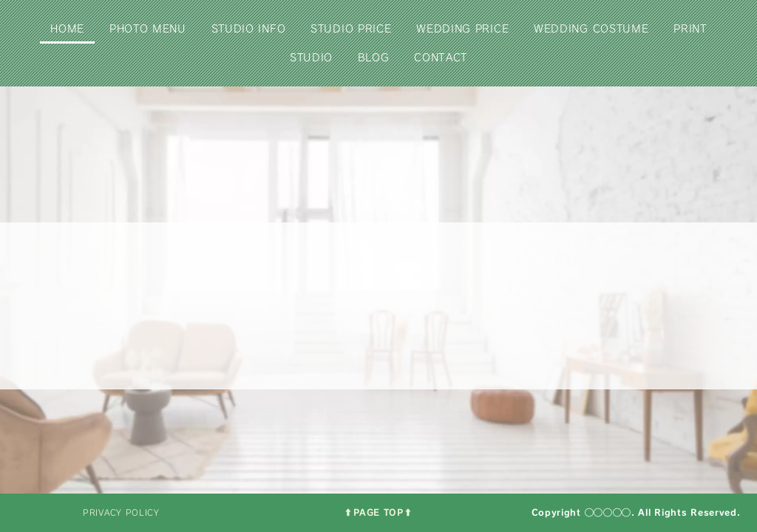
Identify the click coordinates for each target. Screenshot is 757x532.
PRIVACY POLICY (121, 512)
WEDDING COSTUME (591, 28)
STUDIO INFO (249, 28)
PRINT (690, 28)
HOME (67, 28)
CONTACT (441, 57)
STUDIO (311, 57)
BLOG (374, 57)
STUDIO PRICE (351, 28)
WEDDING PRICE (462, 28)
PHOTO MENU (148, 28)
